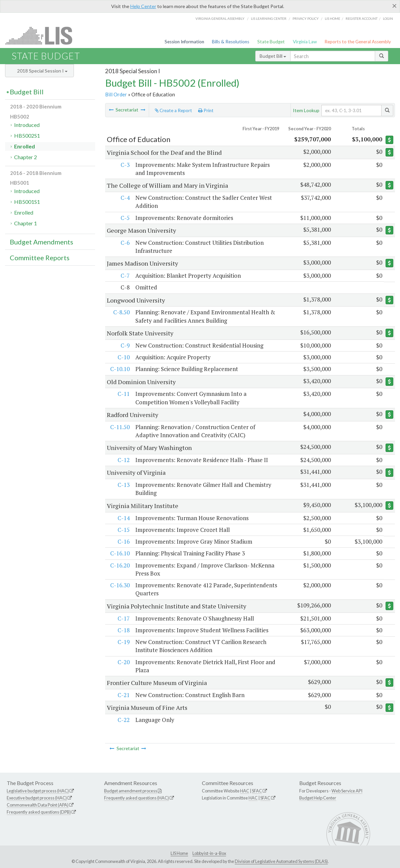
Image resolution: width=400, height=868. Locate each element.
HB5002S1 (27, 135)
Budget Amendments (41, 242)
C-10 (123, 357)
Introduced (27, 125)
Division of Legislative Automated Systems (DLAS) (281, 861)
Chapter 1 (26, 223)
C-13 (123, 485)
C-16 (123, 541)
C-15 (123, 530)
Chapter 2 (26, 157)
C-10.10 (120, 369)
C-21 (123, 695)
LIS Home (179, 853)
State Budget (271, 42)
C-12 (123, 460)
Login (388, 18)
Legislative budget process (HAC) (38, 791)
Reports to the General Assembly (358, 42)
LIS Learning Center (269, 18)
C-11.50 (120, 427)
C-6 (125, 243)
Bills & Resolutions (231, 42)
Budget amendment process (131, 791)
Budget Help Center (318, 798)
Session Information (184, 42)
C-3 (125, 165)
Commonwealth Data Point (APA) (38, 805)
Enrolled (25, 146)
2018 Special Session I (42, 71)
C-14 (123, 518)
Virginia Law (305, 42)
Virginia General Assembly (220, 18)
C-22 (123, 720)
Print (206, 110)
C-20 (123, 662)
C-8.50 (121, 312)
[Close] (394, 6)
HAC (245, 791)
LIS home (332, 18)
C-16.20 (120, 565)
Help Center (143, 6)
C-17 (123, 618)
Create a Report (173, 110)
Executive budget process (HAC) (37, 798)
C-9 (125, 345)
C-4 (125, 198)
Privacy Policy (306, 18)
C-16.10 (120, 553)
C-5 (125, 218)
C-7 (125, 276)
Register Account (362, 18)
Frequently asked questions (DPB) (39, 812)
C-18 (123, 630)
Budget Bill (273, 56)
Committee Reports (40, 258)
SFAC (257, 791)
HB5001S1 (27, 202)
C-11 (123, 394)
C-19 (123, 642)
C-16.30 (120, 585)
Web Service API (347, 791)
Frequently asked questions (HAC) (137, 798)
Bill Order (116, 94)
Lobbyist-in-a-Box (209, 853)
